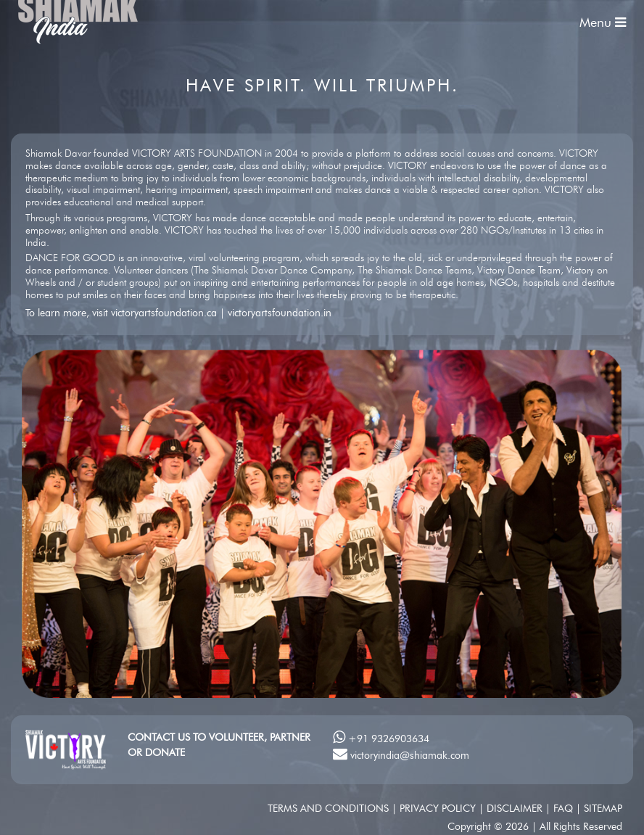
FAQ (565, 809)
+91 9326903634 (389, 739)
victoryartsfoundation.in (280, 313)
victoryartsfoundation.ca (164, 313)
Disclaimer (516, 809)
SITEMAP (603, 809)
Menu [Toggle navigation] (603, 22)
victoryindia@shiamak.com (410, 755)
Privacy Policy (439, 809)
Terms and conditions (330, 809)
